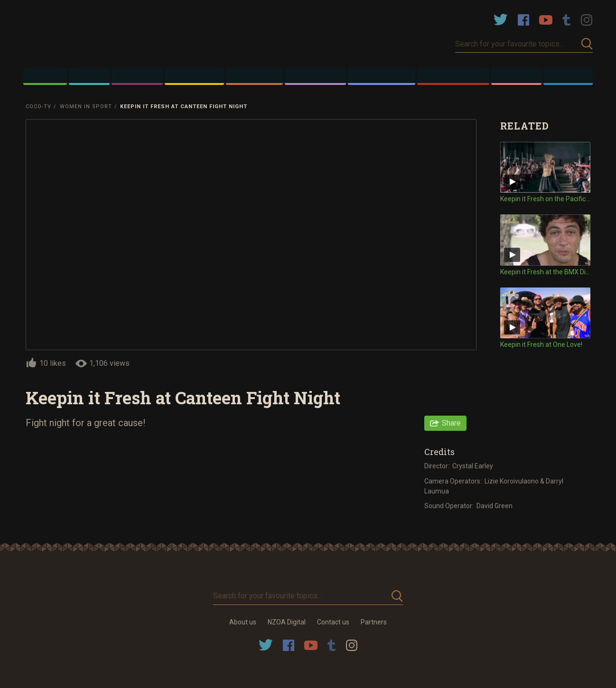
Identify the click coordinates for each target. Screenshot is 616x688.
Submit (587, 44)
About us (243, 622)
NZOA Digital (287, 622)
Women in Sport (86, 107)
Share (451, 423)
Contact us (333, 622)
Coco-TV (38, 107)
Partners (374, 622)
